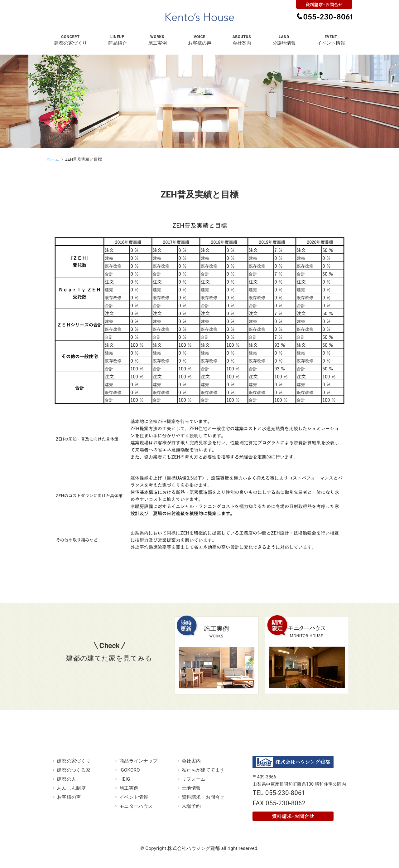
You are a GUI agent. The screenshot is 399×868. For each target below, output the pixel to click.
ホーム (53, 159)
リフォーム (194, 779)
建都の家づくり (74, 761)
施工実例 (129, 788)
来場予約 (191, 806)
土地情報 (191, 788)
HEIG (125, 779)
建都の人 (67, 779)
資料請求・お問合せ (203, 797)
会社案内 (191, 761)
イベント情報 (134, 797)
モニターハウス (136, 806)
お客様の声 (69, 797)
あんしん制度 (71, 788)
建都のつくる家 (74, 770)
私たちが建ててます (203, 770)
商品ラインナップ (138, 761)
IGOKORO (130, 770)
